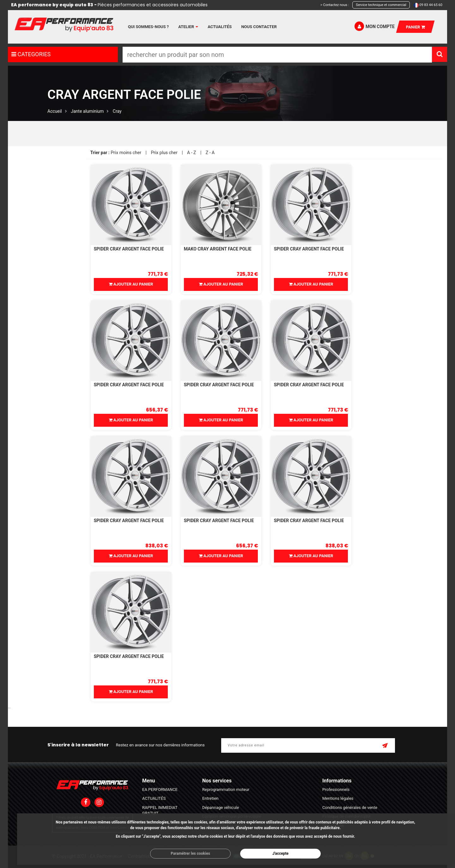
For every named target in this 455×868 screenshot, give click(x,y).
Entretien (210, 798)
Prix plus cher (164, 153)
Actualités (220, 27)
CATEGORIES (31, 54)
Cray (117, 111)
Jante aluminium (87, 111)
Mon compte (375, 26)
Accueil (55, 111)
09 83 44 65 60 (431, 5)
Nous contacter (259, 27)
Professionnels (336, 790)
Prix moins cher (126, 153)
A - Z (191, 153)
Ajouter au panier (131, 284)
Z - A (210, 153)
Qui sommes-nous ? (148, 27)
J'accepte (280, 853)
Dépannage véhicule (221, 808)
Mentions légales (338, 798)
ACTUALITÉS (154, 798)
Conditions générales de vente (350, 808)
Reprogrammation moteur (226, 790)
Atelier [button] (188, 27)
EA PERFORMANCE (160, 790)
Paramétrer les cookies (190, 853)
